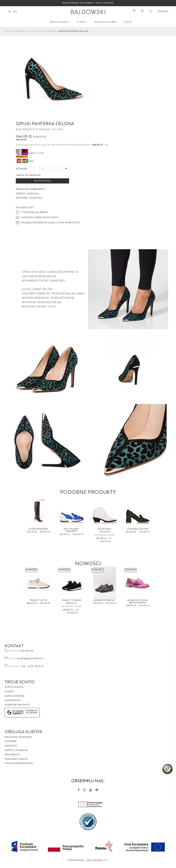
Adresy (9, 692)
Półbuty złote (38, 600)
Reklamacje (12, 755)
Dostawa (11, 741)
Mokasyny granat (105, 600)
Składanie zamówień (18, 737)
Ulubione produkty (17, 705)
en (15, 12)
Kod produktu (27, 130)
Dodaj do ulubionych (30, 189)
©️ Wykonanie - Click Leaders (85, 860)
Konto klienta (14, 687)
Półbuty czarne (71, 600)
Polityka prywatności (19, 763)
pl (10, 12)
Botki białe (104, 529)
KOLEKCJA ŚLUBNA (106, 22)
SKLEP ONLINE (60, 22)
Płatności (11, 746)
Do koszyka (43, 181)
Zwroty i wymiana (16, 750)
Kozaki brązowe (38, 529)
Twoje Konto (20, 682)
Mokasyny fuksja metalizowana (138, 602)
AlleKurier (32, 713)
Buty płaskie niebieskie (71, 530)
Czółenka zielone (138, 529)
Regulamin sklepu (16, 759)
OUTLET (128, 22)
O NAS (82, 22)
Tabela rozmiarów (28, 175)
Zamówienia (13, 700)
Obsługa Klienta (23, 732)
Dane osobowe (15, 696)
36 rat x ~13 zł (30, 153)
